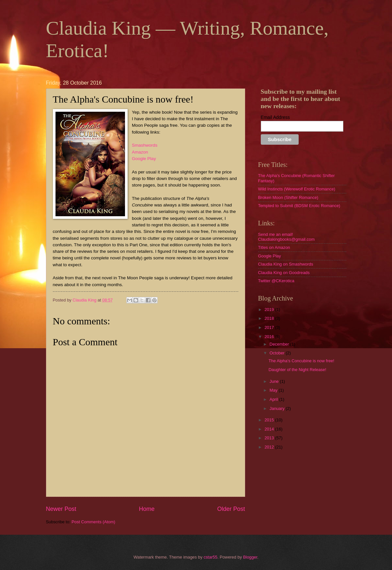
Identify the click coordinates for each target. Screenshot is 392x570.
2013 (270, 438)
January (278, 408)
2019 (270, 309)
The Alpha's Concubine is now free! (301, 361)
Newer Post (61, 509)
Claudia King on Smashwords (286, 264)
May (274, 390)
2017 (270, 327)
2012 (270, 447)
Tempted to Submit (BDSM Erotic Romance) (299, 206)
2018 (270, 318)
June (275, 381)
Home (147, 509)
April (274, 399)
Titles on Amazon (274, 247)
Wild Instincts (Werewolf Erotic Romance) (297, 189)
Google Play (144, 159)
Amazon (140, 152)
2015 (270, 420)
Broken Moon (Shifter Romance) (288, 197)
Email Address (275, 117)
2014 (270, 429)
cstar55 (211, 557)
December (280, 344)
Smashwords (145, 145)
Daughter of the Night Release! (298, 370)
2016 (270, 337)
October (278, 353)
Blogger (250, 557)
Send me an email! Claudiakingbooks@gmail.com (286, 237)
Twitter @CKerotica (276, 281)
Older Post (231, 509)
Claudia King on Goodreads (284, 273)
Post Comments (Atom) (93, 522)
